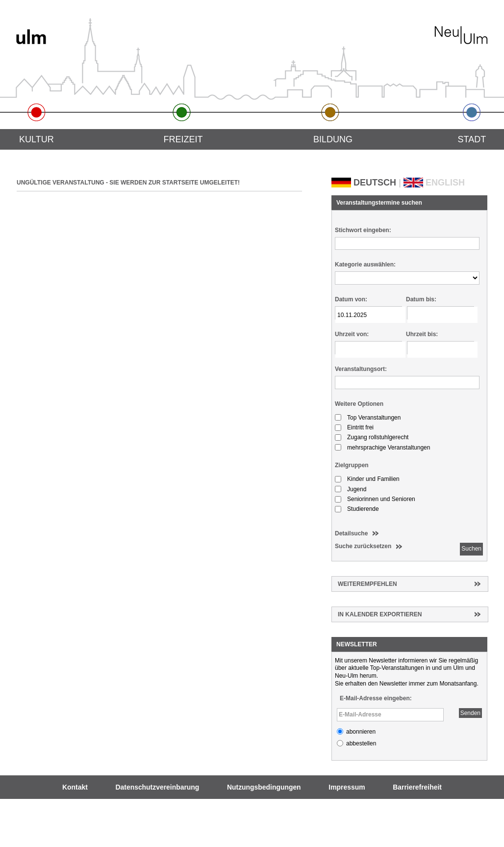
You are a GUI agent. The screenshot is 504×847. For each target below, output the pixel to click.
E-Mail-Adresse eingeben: (376, 698)
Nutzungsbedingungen (264, 787)
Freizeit (183, 139)
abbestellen (361, 743)
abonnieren (361, 732)
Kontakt (75, 787)
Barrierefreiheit (417, 787)
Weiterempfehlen (367, 584)
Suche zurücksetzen (363, 546)
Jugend (357, 489)
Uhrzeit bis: (422, 334)
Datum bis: (421, 299)
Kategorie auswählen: (365, 265)
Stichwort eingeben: (363, 230)
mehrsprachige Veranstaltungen (389, 448)
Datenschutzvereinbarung (158, 787)
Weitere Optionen (359, 404)
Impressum (347, 787)
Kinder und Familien (373, 479)
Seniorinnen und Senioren (381, 499)
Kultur (37, 139)
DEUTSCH (375, 183)
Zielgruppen (352, 465)
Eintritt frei (360, 427)
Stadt (472, 139)
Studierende (363, 509)
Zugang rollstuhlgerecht (378, 437)
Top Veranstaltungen (374, 418)
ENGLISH (445, 183)
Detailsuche (351, 533)
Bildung (333, 139)
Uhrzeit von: (352, 334)
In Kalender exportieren (380, 614)
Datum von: (351, 299)
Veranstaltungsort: (361, 369)
